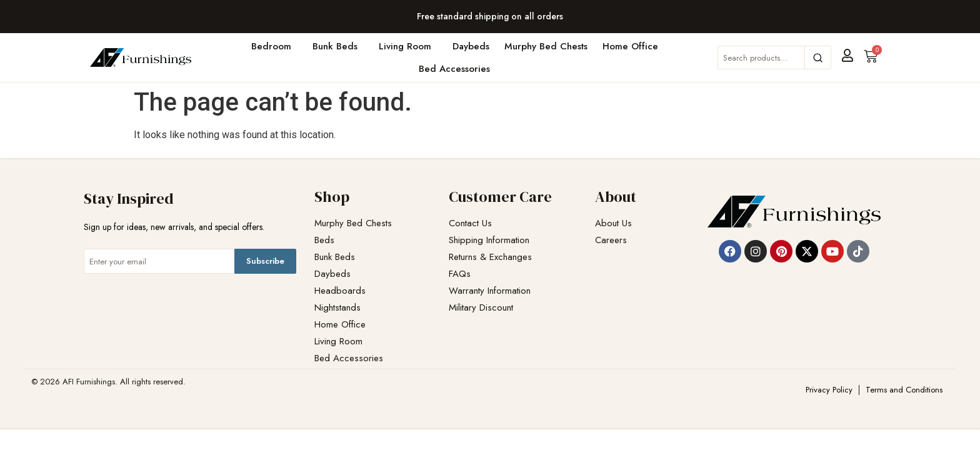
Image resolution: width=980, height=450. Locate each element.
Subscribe (265, 261)
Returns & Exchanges (490, 257)
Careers (611, 240)
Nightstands (337, 308)
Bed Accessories (457, 69)
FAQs (460, 274)
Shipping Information (489, 240)
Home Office (633, 46)
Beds (324, 240)
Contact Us (470, 223)
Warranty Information (490, 291)
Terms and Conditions (904, 390)
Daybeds (471, 46)
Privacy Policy (829, 390)
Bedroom (274, 46)
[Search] (817, 57)
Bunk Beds (338, 46)
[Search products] (761, 57)
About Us (613, 223)
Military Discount (481, 308)
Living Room (408, 46)
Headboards (340, 291)
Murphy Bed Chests (546, 46)
